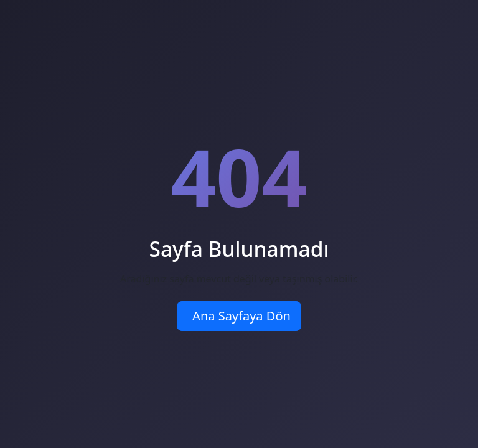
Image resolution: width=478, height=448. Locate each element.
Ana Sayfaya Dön (241, 316)
